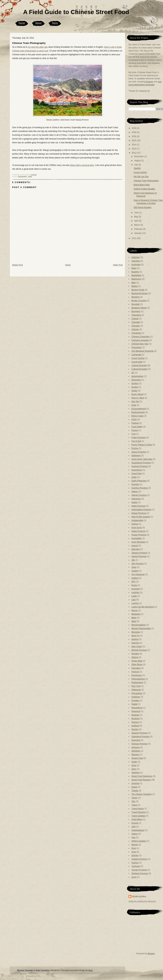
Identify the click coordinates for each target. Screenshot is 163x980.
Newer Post (18, 265)
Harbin (134, 502)
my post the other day (38, 47)
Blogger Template (25, 970)
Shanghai (136, 740)
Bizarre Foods (138, 290)
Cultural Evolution (139, 369)
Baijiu (134, 268)
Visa (133, 837)
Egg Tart (135, 401)
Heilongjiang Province (141, 510)
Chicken (135, 329)
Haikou (135, 492)
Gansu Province (139, 452)
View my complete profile (142, 901)
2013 (134, 149)
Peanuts (135, 672)
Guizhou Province (140, 488)
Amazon (149, 82)
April (136, 221)
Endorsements (138, 412)
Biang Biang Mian (142, 185)
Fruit (133, 434)
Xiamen (135, 855)
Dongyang (136, 380)
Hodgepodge (137, 520)
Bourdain (136, 304)
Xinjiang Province (139, 859)
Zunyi (134, 877)
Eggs (134, 405)
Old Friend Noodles (142, 207)
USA (134, 827)
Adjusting (136, 261)
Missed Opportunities (141, 628)
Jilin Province (138, 564)
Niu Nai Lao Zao (141, 177)
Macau (135, 610)
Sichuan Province (139, 744)
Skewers (135, 755)
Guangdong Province (141, 463)
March (137, 225)
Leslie (134, 596)
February (139, 229)
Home (22, 23)
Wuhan (135, 845)
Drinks (134, 391)
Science (135, 722)
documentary (137, 376)
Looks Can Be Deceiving (143, 607)
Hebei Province (138, 506)
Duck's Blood (137, 394)
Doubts (135, 387)
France (135, 430)
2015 (134, 141)
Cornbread (136, 355)
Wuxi (134, 848)
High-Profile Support (141, 517)
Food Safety (137, 427)
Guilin (134, 477)
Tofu (133, 801)
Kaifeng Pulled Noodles (144, 189)
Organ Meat (137, 661)
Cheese (135, 319)
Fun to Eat (136, 441)
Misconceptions (139, 625)
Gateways (136, 456)
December (139, 156)
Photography (22, 176)
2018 (134, 132)
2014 (134, 145)
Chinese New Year (140, 344)
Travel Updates (138, 816)
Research (136, 711)
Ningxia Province (139, 650)
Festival (135, 423)
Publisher (136, 697)
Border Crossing (139, 301)
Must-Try (135, 636)
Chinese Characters (141, 337)
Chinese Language (140, 340)
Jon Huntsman (138, 574)
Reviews (135, 715)
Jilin (133, 560)
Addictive (136, 257)
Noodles (135, 654)
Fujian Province (139, 437)
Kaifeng (135, 578)
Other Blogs (137, 664)
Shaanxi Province (139, 733)
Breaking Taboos (139, 308)
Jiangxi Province (139, 556)
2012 (134, 153)
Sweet (134, 787)
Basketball (136, 275)
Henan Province (139, 513)
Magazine (136, 614)
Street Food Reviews (141, 780)
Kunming (135, 589)
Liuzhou (135, 603)
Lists (134, 600)
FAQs (55, 23)
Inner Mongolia (138, 542)
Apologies (136, 265)
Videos (135, 834)
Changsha (136, 315)
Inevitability (136, 538)
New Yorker (137, 646)
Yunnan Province (139, 870)
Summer (135, 783)
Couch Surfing (140, 172)
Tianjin (134, 798)
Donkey (135, 383)
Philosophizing (138, 679)
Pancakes (136, 668)
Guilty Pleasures (139, 481)
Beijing (135, 286)
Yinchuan (136, 866)
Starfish (137, 168)
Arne (91, 970)
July (136, 165)
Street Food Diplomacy (142, 776)
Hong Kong (137, 528)
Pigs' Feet (136, 686)
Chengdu (136, 326)
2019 (134, 128)
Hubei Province (138, 531)
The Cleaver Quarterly (142, 794)
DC (133, 373)
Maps (134, 618)
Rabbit (134, 704)
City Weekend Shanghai (142, 351)
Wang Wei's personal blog (82, 165)
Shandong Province (140, 737)
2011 (134, 238)
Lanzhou (135, 592)
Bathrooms (136, 279)
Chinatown (136, 333)
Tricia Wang (137, 819)
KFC (133, 582)
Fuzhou (135, 448)
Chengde (136, 322)
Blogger (151, 954)
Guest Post (136, 474)
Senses (135, 729)
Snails (134, 762)
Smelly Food (137, 758)
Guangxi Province (140, 466)
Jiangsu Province (139, 553)
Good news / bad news (142, 459)
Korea (134, 585)
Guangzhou (137, 470)
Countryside (137, 362)
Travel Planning (139, 812)
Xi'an (134, 852)
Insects (135, 546)
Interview (136, 549)
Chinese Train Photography (29, 43)
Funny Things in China (142, 445)
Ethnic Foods (137, 416)
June (137, 213)
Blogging (135, 297)
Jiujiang (135, 571)
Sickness (136, 747)
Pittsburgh (136, 690)
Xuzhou (135, 863)
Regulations (137, 708)
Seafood (135, 726)
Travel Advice (138, 809)
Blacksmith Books (140, 293)
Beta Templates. (43, 970)
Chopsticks (136, 347)
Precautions (137, 693)
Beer (134, 283)
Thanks (135, 791)
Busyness (136, 311)
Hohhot (135, 524)
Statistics (136, 773)
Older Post (118, 265)
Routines (135, 719)
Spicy (134, 769)
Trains (30, 176)
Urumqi (135, 823)
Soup (134, 765)
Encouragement (139, 409)
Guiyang (135, 484)
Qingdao (135, 701)
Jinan (134, 567)
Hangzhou (136, 499)
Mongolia (136, 632)
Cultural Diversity (139, 365)
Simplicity (136, 751)
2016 (134, 136)
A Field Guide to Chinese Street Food (76, 12)
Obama (135, 657)
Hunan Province (139, 535)
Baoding (135, 272)
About (38, 23)
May (136, 217)
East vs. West (138, 398)
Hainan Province (139, 495)
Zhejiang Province (140, 873)
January (138, 233)
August (138, 161)
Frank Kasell (139, 896)
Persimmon (137, 675)
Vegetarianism (138, 830)
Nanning (135, 643)
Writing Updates (139, 841)
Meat (134, 621)
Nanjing (135, 639)
